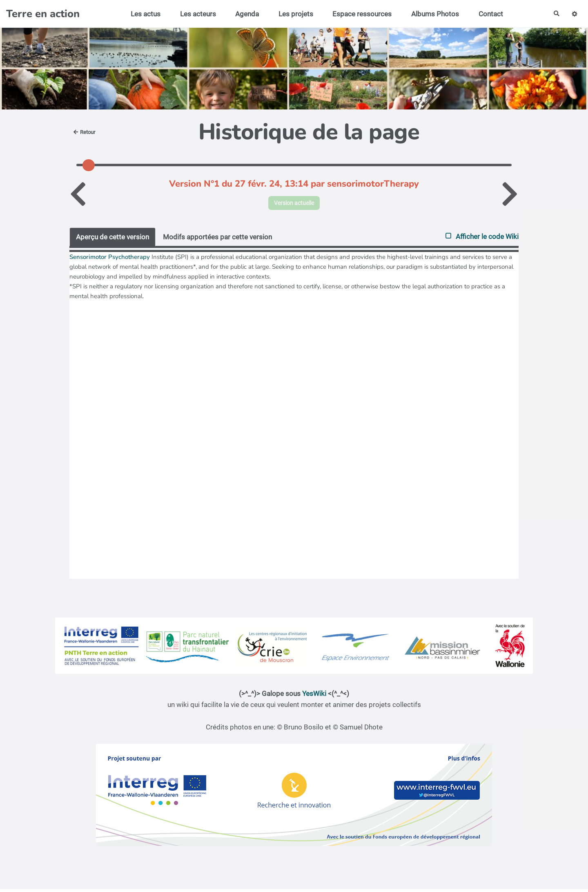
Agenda (244, 14)
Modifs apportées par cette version (217, 239)
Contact (488, 14)
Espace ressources (359, 14)
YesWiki (314, 696)
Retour (86, 132)
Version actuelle (294, 204)
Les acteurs (195, 14)
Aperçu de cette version (112, 239)
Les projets (293, 14)
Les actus (142, 14)
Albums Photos (432, 14)
